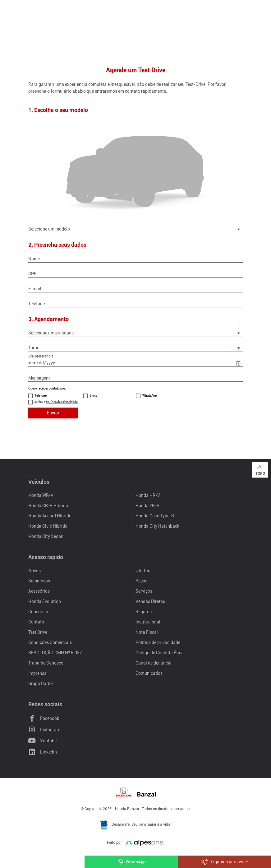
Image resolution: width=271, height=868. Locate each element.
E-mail (94, 396)
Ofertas (143, 571)
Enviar (53, 413)
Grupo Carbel (41, 684)
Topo (260, 469)
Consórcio (38, 612)
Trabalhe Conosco (46, 663)
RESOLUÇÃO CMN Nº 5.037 (55, 653)
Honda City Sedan (46, 536)
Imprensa (37, 673)
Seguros (144, 612)
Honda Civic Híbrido (48, 526)
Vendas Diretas (150, 601)
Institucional (148, 622)
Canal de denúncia (154, 663)
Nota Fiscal (147, 632)
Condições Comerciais (50, 642)
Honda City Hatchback (157, 526)
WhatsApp (150, 396)
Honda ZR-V (147, 506)
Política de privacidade (158, 642)
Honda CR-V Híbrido (48, 506)
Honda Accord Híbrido (50, 516)
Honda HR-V (148, 495)
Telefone (41, 396)
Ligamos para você (225, 862)
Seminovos (39, 581)
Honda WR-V (41, 495)
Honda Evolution (45, 601)
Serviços (144, 591)
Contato (36, 622)
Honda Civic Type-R (155, 516)
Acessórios (39, 591)
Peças (141, 581)
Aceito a (56, 402)
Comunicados (149, 673)
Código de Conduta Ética (160, 653)
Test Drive (38, 632)
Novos (34, 571)
